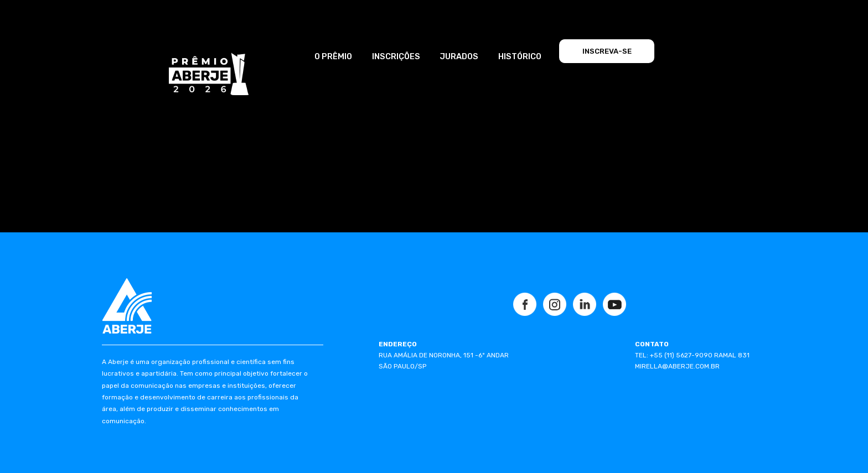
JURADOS (459, 56)
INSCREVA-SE (607, 51)
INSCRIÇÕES (396, 56)
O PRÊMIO (333, 56)
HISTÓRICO (520, 56)
